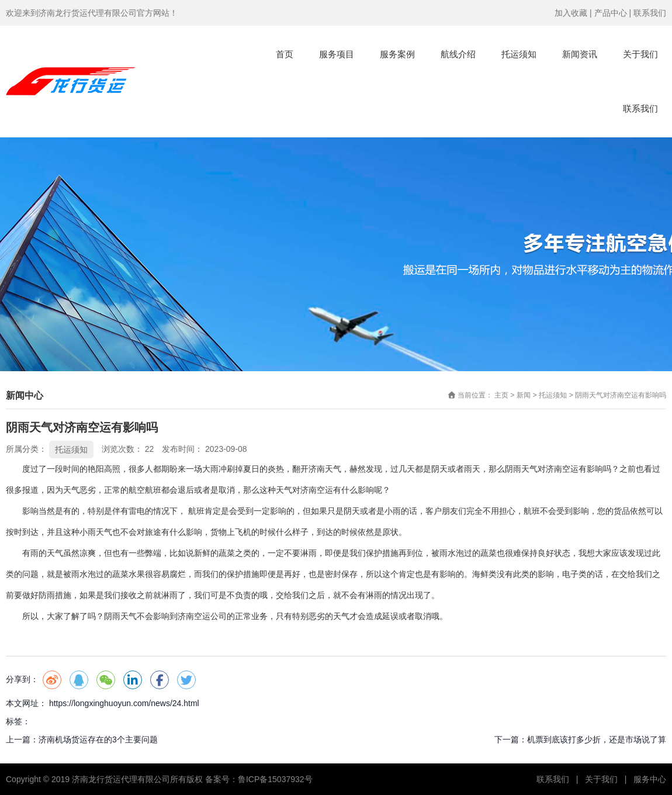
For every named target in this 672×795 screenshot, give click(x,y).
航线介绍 (458, 54)
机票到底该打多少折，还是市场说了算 (597, 739)
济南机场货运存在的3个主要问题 (98, 739)
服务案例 (397, 54)
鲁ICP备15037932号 (275, 779)
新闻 (524, 396)
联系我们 (650, 13)
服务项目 (337, 54)
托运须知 (519, 54)
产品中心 (611, 13)
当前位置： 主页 (484, 396)
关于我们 (640, 54)
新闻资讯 (580, 54)
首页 (285, 54)
